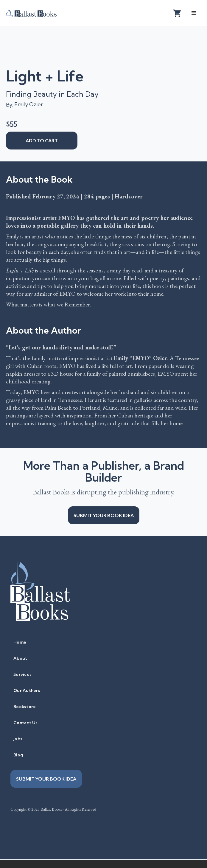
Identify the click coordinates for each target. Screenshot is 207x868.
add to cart (42, 140)
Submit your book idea (104, 515)
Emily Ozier (29, 104)
